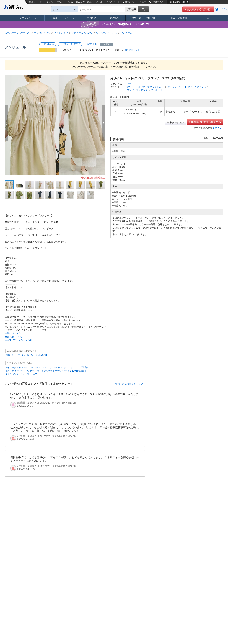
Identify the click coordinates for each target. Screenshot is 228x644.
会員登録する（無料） (199, 9)
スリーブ (16, 355)
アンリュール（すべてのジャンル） (145, 87)
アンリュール (15, 47)
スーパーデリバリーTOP (17, 33)
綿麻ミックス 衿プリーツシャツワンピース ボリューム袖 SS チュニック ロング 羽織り (47, 367)
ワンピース (126, 33)
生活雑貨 (91, 18)
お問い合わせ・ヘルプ (136, 2)
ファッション (26, 18)
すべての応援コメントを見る (130, 384)
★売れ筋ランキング (15, 337)
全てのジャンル (42, 33)
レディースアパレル (82, 33)
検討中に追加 (177, 123)
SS (23, 355)
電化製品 (114, 18)
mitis (129, 84)
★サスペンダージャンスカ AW (21, 374)
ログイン (223, 9)
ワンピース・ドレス (106, 33)
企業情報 (92, 44)
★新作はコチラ (13, 333)
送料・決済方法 (71, 44)
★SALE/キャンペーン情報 (19, 340)
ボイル (30, 355)
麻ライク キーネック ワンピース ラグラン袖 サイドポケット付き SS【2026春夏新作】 (47, 371)
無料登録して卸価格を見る (206, 122)
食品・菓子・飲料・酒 (143, 18)
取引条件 (49, 44)
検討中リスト (159, 2)
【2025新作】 (41, 355)
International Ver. (179, 2)
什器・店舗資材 (179, 18)
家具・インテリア (62, 18)
